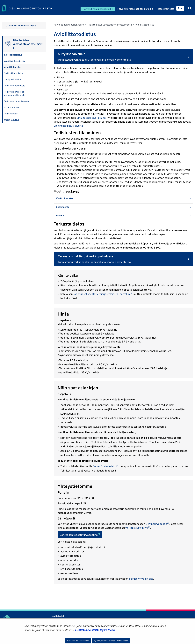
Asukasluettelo (12, 107)
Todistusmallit (11, 114)
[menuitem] (180, 8)
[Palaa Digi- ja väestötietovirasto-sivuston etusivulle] (27, 8)
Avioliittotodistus (13, 67)
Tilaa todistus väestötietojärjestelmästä (109, 25)
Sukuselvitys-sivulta (141, 579)
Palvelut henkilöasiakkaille (69, 25)
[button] (123, 198)
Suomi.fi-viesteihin (105, 466)
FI (179, 8)
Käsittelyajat (57, 616)
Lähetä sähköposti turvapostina (81, 535)
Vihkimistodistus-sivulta (91, 118)
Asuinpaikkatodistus (14, 61)
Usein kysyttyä (12, 120)
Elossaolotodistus (13, 55)
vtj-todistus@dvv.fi (138, 528)
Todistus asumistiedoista (17, 101)
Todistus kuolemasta (15, 86)
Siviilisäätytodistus (14, 73)
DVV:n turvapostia (158, 524)
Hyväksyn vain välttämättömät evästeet (111, 641)
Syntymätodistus (13, 79)
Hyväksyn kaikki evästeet (78, 641)
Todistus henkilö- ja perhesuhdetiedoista (15, 93)
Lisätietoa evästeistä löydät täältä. (95, 630)
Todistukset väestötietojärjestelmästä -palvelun (103, 294)
